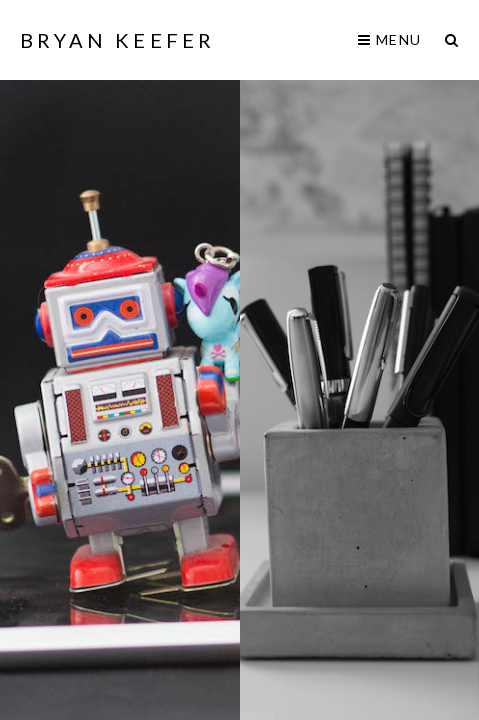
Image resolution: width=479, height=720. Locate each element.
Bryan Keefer (117, 40)
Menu (389, 39)
